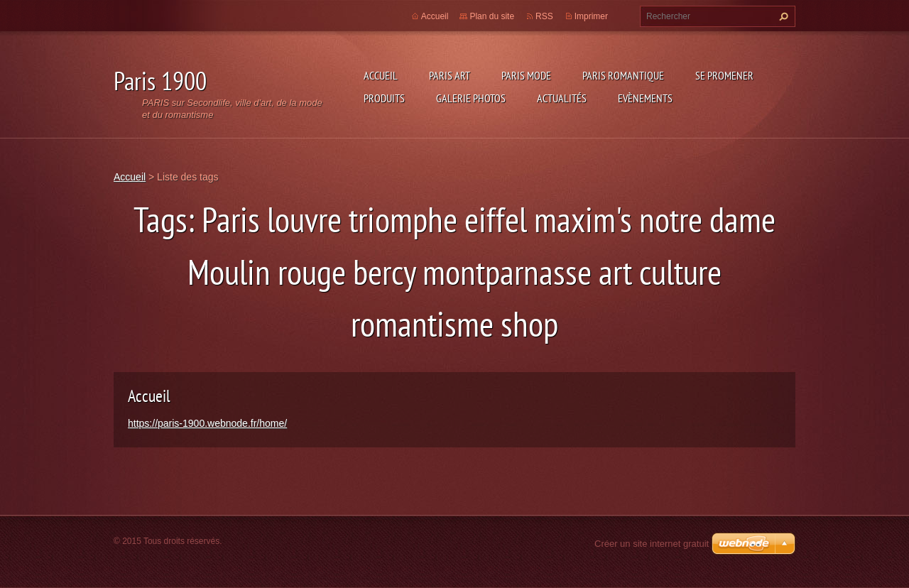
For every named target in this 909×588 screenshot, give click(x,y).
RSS (544, 16)
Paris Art (450, 75)
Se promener (724, 75)
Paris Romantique (623, 75)
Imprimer (591, 16)
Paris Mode (526, 75)
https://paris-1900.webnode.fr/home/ (207, 423)
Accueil (381, 75)
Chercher (782, 16)
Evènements (645, 98)
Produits (384, 98)
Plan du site (492, 16)
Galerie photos (471, 98)
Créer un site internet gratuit (652, 544)
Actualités (562, 98)
